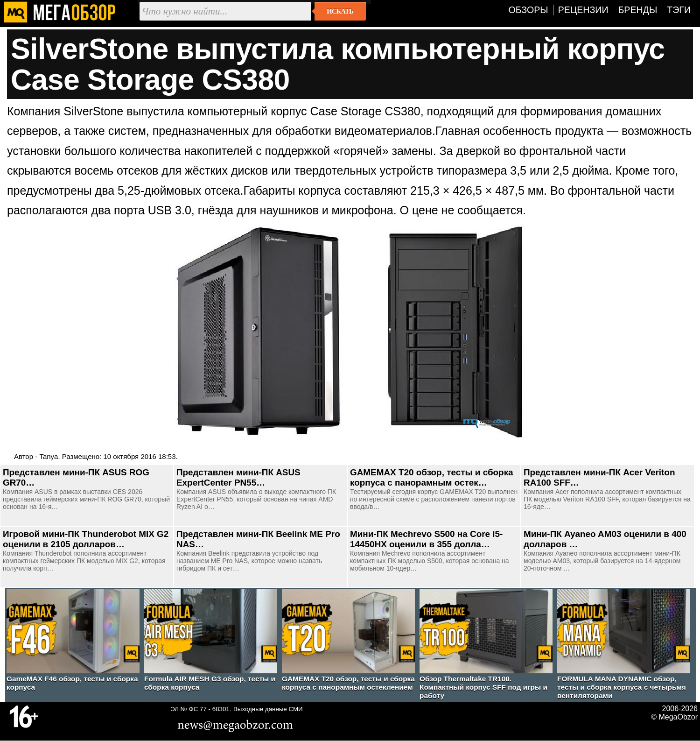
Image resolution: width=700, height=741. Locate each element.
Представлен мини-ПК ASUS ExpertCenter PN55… (238, 477)
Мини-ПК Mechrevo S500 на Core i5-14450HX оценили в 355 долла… (426, 539)
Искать (340, 11)
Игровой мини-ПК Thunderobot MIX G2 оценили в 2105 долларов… (86, 539)
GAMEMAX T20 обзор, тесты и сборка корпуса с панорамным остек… (432, 477)
